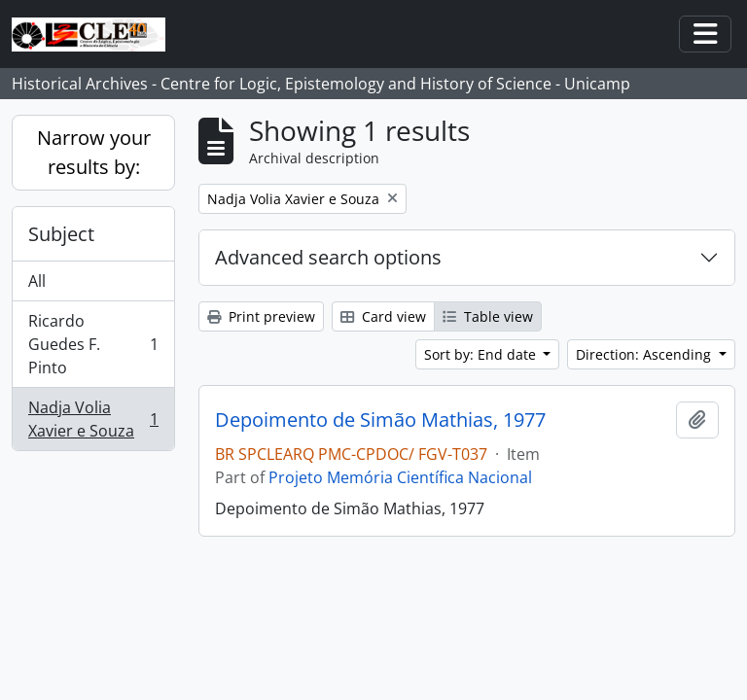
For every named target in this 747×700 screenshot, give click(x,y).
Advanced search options (328, 257)
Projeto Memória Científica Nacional (400, 477)
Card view (383, 316)
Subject (61, 234)
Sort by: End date (482, 354)
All (37, 281)
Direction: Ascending (645, 354)
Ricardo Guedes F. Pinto (93, 344)
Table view (488, 316)
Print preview (261, 316)
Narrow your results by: (94, 152)
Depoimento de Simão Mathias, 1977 (380, 420)
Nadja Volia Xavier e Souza (93, 419)
